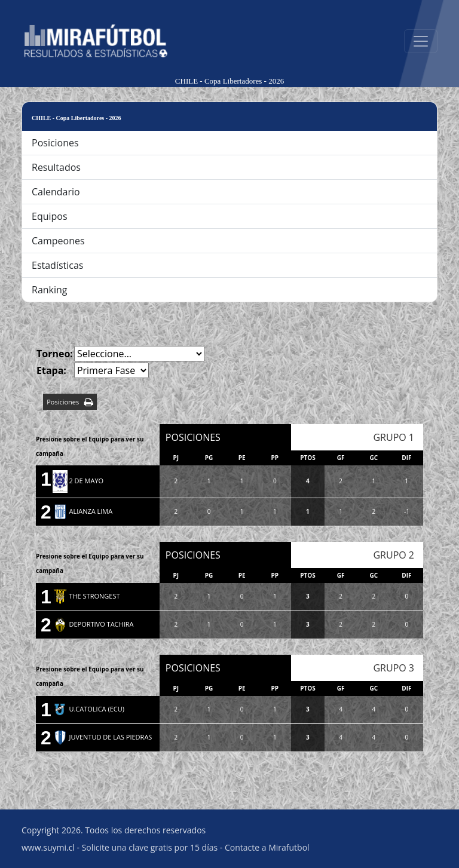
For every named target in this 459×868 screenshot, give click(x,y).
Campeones (58, 241)
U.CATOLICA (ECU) (88, 709)
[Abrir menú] (421, 41)
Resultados (56, 167)
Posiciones (55, 143)
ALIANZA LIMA (83, 511)
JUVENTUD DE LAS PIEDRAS (102, 737)
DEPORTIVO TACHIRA (93, 624)
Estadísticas (57, 265)
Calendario (56, 192)
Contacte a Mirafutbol (267, 847)
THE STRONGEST (86, 596)
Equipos (50, 216)
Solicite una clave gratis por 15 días (150, 847)
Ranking (50, 290)
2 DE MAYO (78, 481)
